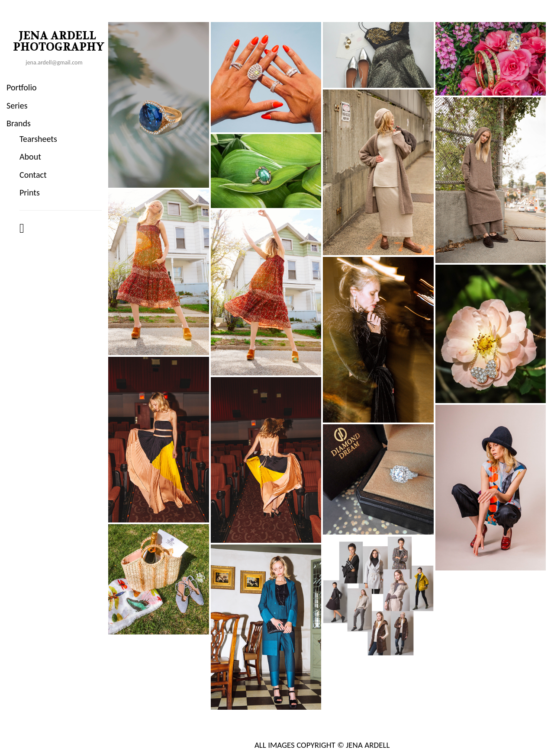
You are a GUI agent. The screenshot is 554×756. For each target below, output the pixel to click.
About (30, 157)
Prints (30, 192)
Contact (33, 175)
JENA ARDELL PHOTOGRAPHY (59, 41)
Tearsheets (38, 139)
